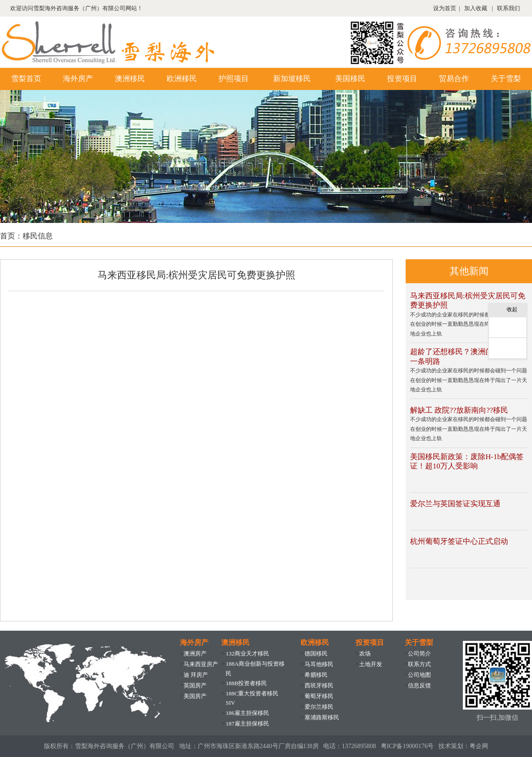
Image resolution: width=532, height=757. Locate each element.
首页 (8, 236)
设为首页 (445, 8)
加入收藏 (476, 8)
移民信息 (38, 236)
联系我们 (509, 8)
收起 (515, 310)
